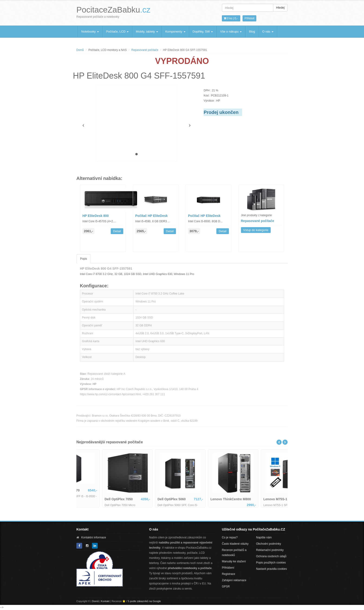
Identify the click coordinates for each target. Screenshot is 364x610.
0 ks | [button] (231, 18)
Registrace (229, 574)
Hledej (280, 8)
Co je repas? (230, 537)
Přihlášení (228, 568)
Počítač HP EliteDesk (152, 216)
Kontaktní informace (94, 537)
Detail (117, 231)
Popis (84, 259)
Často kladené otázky (235, 544)
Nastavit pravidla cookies (271, 569)
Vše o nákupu (231, 31)
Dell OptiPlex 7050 (147, 499)
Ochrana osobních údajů (271, 556)
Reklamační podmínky (270, 550)
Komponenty (175, 31)
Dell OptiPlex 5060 (200, 499)
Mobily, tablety (147, 31)
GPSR (226, 587)
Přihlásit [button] (249, 18)
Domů (80, 50)
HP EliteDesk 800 (96, 216)
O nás (268, 31)
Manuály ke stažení (234, 561)
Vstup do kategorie (256, 230)
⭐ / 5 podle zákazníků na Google (142, 601)
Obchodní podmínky (268, 544)
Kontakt (105, 601)
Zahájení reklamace (234, 580)
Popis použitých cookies (271, 563)
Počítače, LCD (117, 31)
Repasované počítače (145, 50)
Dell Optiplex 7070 (94, 490)
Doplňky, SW (203, 31)
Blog (252, 31)
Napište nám (264, 537)
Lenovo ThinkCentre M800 (259, 499)
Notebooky (90, 31)
